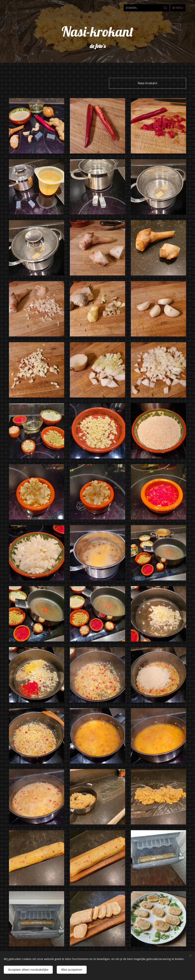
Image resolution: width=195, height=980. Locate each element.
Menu (178, 8)
